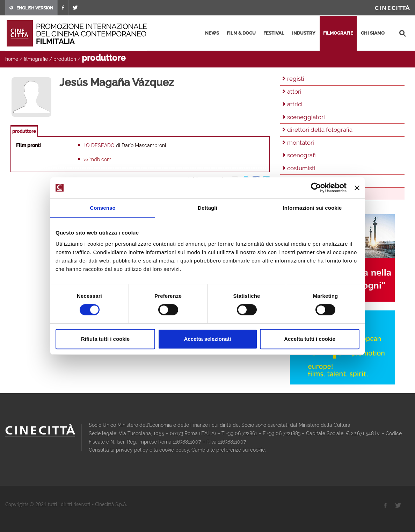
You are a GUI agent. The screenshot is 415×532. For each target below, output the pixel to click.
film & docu (241, 33)
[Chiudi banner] (357, 188)
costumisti (301, 168)
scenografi (301, 155)
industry (304, 33)
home (12, 59)
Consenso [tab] (103, 208)
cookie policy (174, 450)
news (212, 33)
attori (294, 92)
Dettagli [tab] (207, 208)
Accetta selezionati (207, 339)
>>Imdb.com (97, 159)
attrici (295, 104)
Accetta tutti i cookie (310, 339)
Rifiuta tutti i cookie (105, 339)
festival (274, 33)
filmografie (338, 33)
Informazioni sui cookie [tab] (312, 208)
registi (296, 79)
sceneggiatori (306, 117)
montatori (301, 143)
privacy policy (132, 450)
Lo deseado (99, 145)
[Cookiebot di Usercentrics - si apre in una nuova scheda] (316, 188)
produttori (65, 59)
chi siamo (373, 33)
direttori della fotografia (320, 130)
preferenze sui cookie (241, 450)
